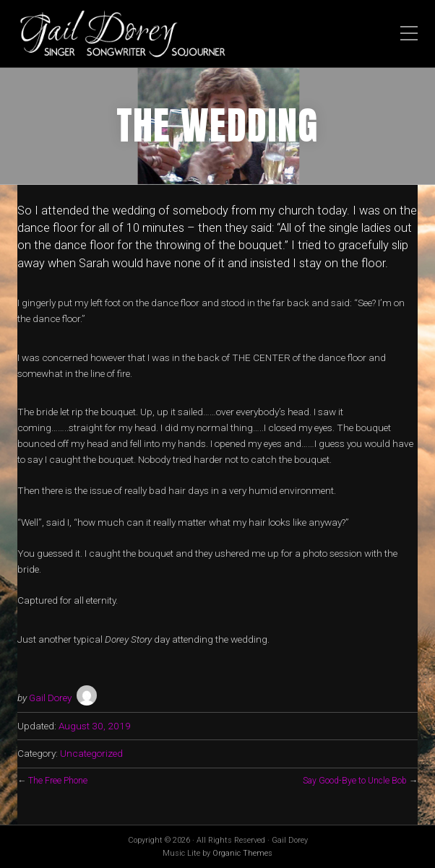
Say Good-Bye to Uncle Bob (355, 781)
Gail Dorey (50, 698)
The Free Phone (58, 781)
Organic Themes (242, 853)
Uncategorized (91, 753)
